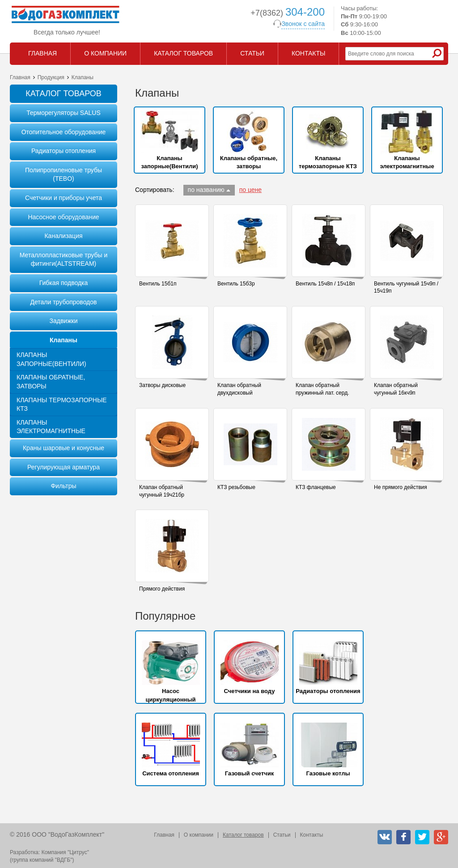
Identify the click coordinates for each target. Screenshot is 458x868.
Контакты (312, 835)
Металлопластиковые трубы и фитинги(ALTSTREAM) (64, 260)
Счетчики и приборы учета (64, 198)
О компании (199, 835)
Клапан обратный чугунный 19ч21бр (162, 491)
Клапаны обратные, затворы (51, 382)
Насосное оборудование (63, 217)
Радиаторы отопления (64, 151)
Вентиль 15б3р (236, 284)
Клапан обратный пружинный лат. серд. (322, 389)
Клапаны (64, 340)
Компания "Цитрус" (65, 852)
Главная (20, 77)
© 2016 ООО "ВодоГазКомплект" (57, 834)
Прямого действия (162, 589)
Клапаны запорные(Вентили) (51, 359)
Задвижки (64, 321)
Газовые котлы (328, 773)
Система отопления (171, 773)
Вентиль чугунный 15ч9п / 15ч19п (406, 287)
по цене (250, 190)
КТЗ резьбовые (236, 487)
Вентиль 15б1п (158, 284)
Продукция (51, 77)
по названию (206, 190)
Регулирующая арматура (64, 467)
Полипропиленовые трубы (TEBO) (64, 174)
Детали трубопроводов (63, 302)
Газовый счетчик (249, 773)
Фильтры (63, 486)
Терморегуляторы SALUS (64, 113)
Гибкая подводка (64, 283)
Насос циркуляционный (170, 695)
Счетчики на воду (250, 691)
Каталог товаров (243, 835)
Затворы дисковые (162, 385)
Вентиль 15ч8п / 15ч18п (325, 284)
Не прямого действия (401, 487)
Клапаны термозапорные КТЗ (62, 404)
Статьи (282, 835)
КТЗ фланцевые (316, 487)
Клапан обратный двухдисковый (239, 389)
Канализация (63, 236)
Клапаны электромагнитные (51, 427)
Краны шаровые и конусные (64, 448)
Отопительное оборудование (64, 132)
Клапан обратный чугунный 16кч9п (396, 389)
